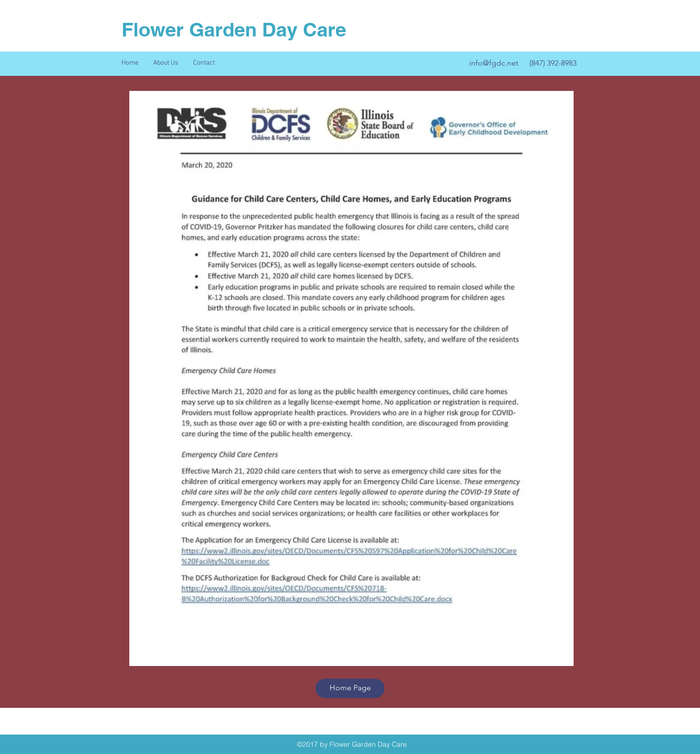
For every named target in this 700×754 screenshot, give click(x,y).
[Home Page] (350, 688)
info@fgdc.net (494, 63)
